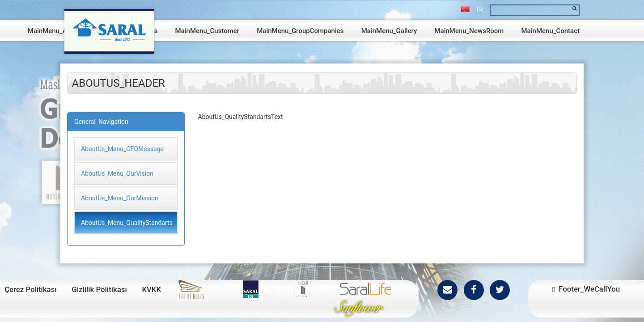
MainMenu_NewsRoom (469, 31)
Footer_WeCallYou (586, 289)
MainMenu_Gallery (389, 31)
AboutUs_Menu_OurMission (120, 198)
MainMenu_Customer (208, 31)
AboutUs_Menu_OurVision (117, 174)
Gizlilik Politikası (99, 289)
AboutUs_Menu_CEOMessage (122, 149)
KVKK (151, 289)
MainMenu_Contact (551, 31)
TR (472, 9)
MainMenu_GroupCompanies (300, 31)
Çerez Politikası (31, 289)
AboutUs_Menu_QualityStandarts (127, 223)
